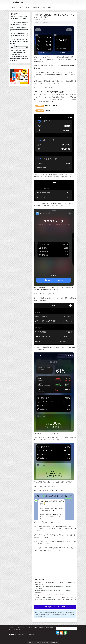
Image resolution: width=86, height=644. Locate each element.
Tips (44, 8)
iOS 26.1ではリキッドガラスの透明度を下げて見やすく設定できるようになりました (19, 59)
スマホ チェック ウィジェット (53, 106)
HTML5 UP (55, 642)
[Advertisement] (55, 565)
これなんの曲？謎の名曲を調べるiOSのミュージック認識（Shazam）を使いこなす (55, 586)
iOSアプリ (44, 20)
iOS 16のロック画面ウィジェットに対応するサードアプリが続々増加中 (52, 597)
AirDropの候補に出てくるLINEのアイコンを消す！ (47, 595)
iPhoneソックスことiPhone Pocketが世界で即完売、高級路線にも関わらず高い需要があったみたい (19, 23)
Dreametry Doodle (42, 642)
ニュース (20, 8)
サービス (50, 8)
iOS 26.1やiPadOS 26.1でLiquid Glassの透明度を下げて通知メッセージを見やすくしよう (19, 52)
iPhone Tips (49, 20)
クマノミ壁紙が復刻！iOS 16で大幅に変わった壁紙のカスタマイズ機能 (52, 599)
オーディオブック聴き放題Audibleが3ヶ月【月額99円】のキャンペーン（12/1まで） (19, 29)
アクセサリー (36, 8)
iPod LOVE (18, 2)
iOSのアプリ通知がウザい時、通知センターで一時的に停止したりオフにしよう (54, 591)
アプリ (28, 8)
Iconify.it (48, 642)
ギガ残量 (47, 111)
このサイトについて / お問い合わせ (25, 635)
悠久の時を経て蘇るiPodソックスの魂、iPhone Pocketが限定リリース (19, 35)
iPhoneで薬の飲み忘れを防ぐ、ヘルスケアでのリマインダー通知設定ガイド (19, 42)
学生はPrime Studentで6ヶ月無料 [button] (55, 607)
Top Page (13, 8)
